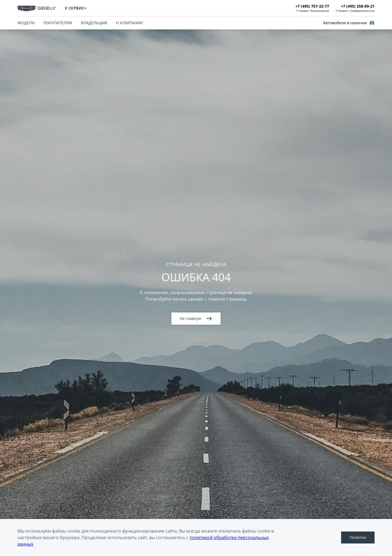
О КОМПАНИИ (129, 23)
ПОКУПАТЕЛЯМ (58, 23)
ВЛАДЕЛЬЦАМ (94, 23)
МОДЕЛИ (26, 23)
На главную (196, 319)
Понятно (358, 537)
